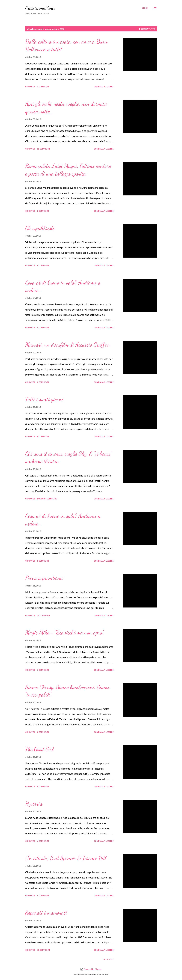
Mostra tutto (147, 29)
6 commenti (43, 265)
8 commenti (43, 437)
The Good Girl (39, 749)
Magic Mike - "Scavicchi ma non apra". (65, 632)
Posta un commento (47, 499)
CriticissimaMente (40, 8)
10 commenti (43, 615)
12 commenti (43, 149)
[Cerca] (145, 8)
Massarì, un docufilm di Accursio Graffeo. (68, 345)
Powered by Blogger (91, 969)
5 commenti (43, 561)
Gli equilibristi (40, 228)
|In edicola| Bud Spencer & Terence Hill (66, 858)
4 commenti (43, 328)
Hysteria (34, 804)
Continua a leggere (104, 87)
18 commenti (43, 950)
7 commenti (43, 670)
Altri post (109, 959)
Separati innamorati (46, 913)
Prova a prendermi (44, 578)
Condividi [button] (30, 87)
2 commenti (43, 87)
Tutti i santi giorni (44, 399)
